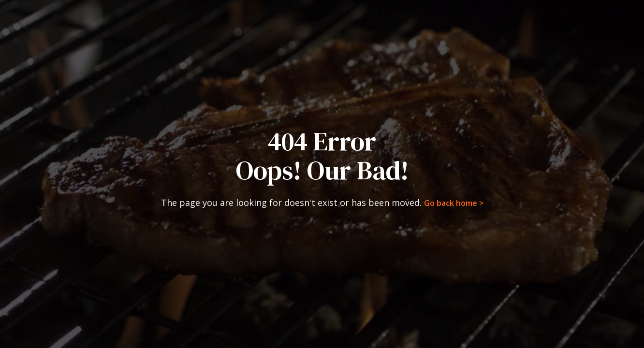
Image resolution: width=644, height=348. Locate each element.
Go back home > (454, 203)
